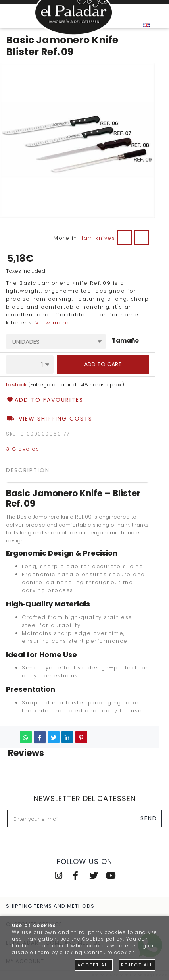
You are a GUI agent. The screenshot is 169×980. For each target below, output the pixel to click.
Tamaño (125, 341)
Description (28, 470)
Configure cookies (110, 953)
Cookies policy (103, 939)
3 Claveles (23, 449)
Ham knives (97, 238)
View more (52, 323)
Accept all (94, 965)
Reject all (137, 965)
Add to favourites (45, 400)
